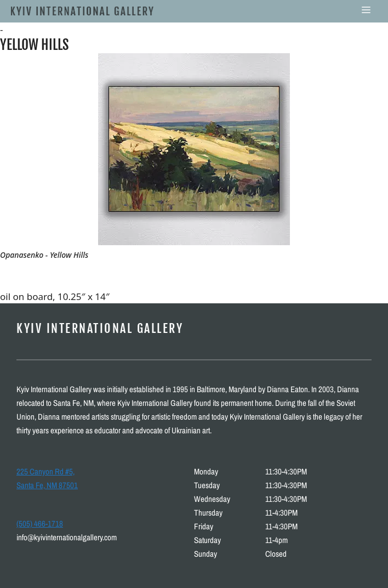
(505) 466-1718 (40, 524)
